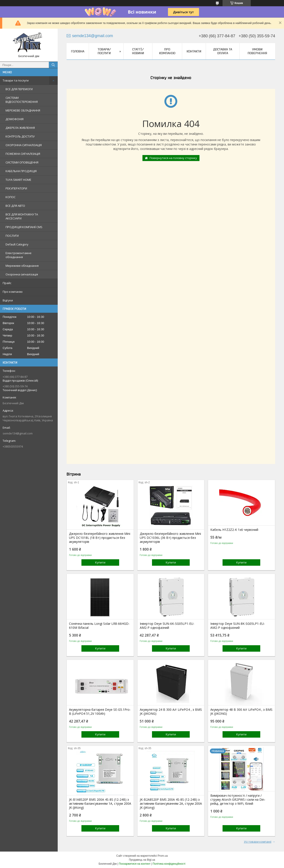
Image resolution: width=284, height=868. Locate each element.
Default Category (17, 244)
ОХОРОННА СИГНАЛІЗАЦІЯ (24, 145)
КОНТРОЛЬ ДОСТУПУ (20, 136)
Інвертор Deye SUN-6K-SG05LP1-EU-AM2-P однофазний (167, 626)
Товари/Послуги (104, 51)
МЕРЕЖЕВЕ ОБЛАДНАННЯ (23, 110)
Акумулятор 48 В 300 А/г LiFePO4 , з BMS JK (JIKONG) (241, 712)
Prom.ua (163, 856)
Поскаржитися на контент (135, 864)
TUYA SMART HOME (18, 180)
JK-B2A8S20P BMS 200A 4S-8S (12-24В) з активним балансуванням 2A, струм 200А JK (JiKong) (171, 804)
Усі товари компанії (258, 842)
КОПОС (11, 197)
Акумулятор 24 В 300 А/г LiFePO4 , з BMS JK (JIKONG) (171, 712)
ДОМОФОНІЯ (15, 119)
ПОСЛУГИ (12, 236)
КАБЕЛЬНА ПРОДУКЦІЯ (21, 171)
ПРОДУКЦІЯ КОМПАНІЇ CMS (24, 227)
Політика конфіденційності (169, 864)
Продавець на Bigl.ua (142, 860)
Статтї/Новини (138, 51)
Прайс (7, 283)
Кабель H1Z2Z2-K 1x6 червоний (234, 530)
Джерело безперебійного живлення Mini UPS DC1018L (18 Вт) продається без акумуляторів (100, 538)
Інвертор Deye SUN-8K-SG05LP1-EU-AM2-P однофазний (238, 626)
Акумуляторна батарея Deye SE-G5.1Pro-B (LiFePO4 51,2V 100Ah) (100, 712)
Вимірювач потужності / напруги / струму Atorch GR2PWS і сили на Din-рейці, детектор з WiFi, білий (238, 800)
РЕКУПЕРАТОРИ (16, 188)
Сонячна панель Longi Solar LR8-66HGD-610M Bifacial (99, 626)
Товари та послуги (16, 80)
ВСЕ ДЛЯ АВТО (15, 206)
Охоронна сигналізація (22, 274)
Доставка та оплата (223, 51)
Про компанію (13, 292)
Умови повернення (257, 51)
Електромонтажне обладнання (19, 255)
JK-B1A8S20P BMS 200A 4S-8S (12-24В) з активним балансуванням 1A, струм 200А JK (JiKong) (100, 804)
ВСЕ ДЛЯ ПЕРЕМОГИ (19, 89)
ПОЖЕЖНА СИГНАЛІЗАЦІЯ (23, 154)
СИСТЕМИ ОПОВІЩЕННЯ (22, 162)
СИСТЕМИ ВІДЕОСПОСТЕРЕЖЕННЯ (22, 100)
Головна (78, 51)
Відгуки (8, 300)
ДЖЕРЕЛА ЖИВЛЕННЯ (20, 128)
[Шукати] (53, 65)
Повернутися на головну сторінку (173, 158)
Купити (100, 562)
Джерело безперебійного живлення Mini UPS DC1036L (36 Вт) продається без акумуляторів (170, 538)
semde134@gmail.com (18, 433)
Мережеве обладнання (22, 266)
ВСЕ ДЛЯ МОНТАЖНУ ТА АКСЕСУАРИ (22, 216)
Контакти (194, 51)
